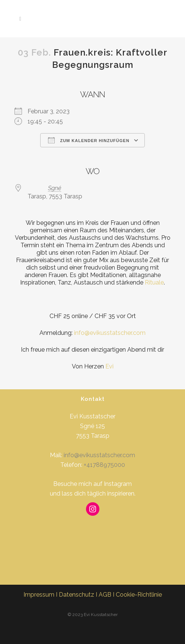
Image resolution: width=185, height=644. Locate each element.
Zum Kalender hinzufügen (89, 140)
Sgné (55, 188)
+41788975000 (104, 465)
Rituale (154, 282)
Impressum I (41, 595)
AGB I (107, 595)
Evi (109, 366)
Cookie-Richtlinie (139, 595)
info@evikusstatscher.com (110, 333)
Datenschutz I (79, 595)
